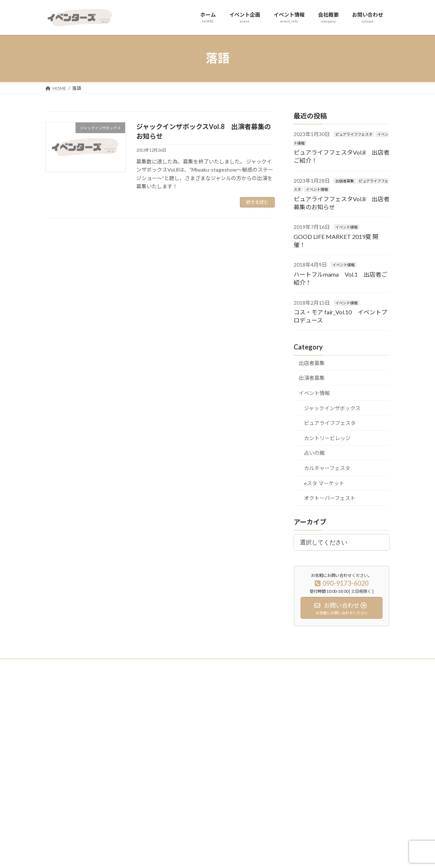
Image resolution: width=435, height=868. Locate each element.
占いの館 (314, 453)
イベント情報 (317, 189)
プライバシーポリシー (75, 666)
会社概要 (177, 747)
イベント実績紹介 (304, 709)
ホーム (175, 709)
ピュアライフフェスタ (354, 134)
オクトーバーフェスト (330, 498)
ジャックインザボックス (332, 408)
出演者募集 (312, 378)
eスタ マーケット (324, 483)
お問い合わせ (181, 760)
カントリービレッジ (327, 438)
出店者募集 (345, 180)
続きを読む (257, 202)
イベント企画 (181, 722)
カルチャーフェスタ (327, 468)
